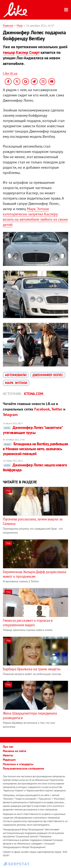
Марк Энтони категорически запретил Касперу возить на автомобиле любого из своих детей (35, 217)
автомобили (16, 375)
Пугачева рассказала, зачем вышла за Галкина (33, 521)
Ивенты (8, 755)
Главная (8, 25)
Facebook (42, 409)
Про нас (8, 747)
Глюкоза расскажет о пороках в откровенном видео (28, 623)
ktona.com (34, 394)
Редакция (9, 760)
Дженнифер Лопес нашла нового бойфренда (35, 467)
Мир (20, 25)
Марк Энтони (16, 383)
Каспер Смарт (28, 52)
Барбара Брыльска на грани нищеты (32, 669)
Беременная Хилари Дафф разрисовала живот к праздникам (34, 574)
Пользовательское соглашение (23, 768)
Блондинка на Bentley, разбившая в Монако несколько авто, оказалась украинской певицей (35, 449)
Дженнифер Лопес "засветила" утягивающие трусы (33, 430)
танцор (9, 52)
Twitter (57, 409)
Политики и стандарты (18, 764)
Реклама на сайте (14, 751)
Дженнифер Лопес (48, 375)
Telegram (10, 415)
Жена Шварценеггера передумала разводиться (30, 715)
